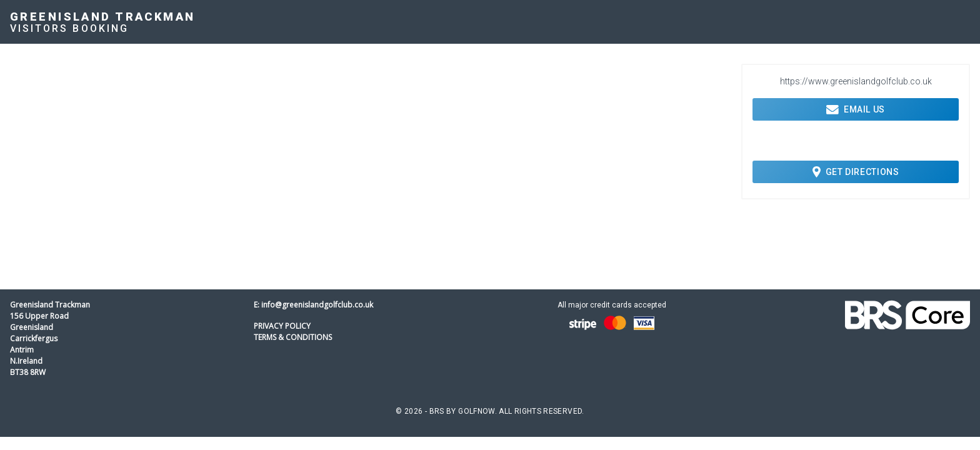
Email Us (856, 109)
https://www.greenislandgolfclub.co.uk (856, 81)
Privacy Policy (282, 326)
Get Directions (856, 172)
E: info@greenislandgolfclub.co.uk (313, 305)
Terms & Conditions (293, 337)
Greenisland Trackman (103, 17)
